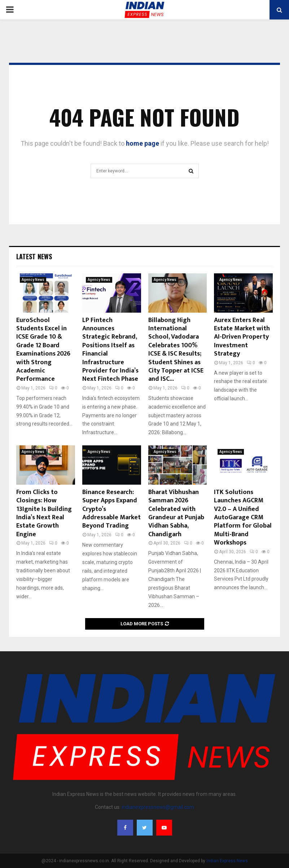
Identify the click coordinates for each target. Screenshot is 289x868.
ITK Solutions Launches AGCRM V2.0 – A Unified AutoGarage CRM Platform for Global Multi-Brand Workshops (243, 517)
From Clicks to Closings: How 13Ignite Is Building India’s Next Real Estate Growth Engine (44, 513)
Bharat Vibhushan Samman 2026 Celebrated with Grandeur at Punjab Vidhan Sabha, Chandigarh (176, 513)
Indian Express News (227, 861)
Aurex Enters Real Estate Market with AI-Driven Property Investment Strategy (242, 337)
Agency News (33, 280)
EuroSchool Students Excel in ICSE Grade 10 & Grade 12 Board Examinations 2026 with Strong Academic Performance (43, 350)
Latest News (34, 256)
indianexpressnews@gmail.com (158, 807)
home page (143, 143)
